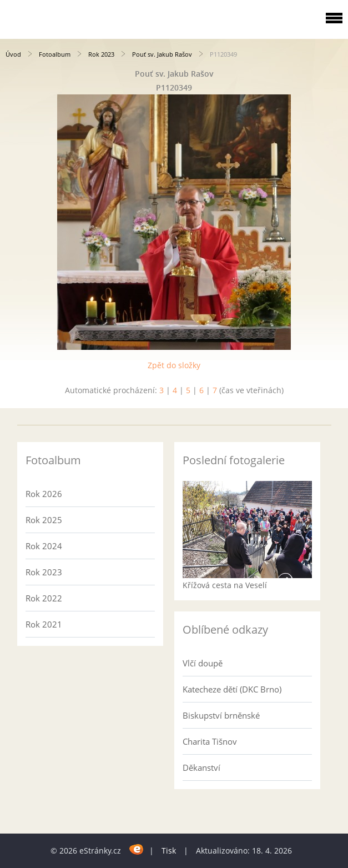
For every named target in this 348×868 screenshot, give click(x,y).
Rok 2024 (44, 546)
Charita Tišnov (210, 741)
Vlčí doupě (203, 663)
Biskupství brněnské (221, 715)
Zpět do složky (174, 365)
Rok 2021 (44, 624)
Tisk (169, 851)
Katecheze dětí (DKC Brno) (232, 689)
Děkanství (201, 767)
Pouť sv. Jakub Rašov (162, 54)
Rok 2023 (101, 54)
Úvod (13, 54)
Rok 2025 (44, 520)
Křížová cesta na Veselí (225, 585)
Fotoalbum (55, 54)
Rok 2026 (44, 494)
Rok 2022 (44, 598)
